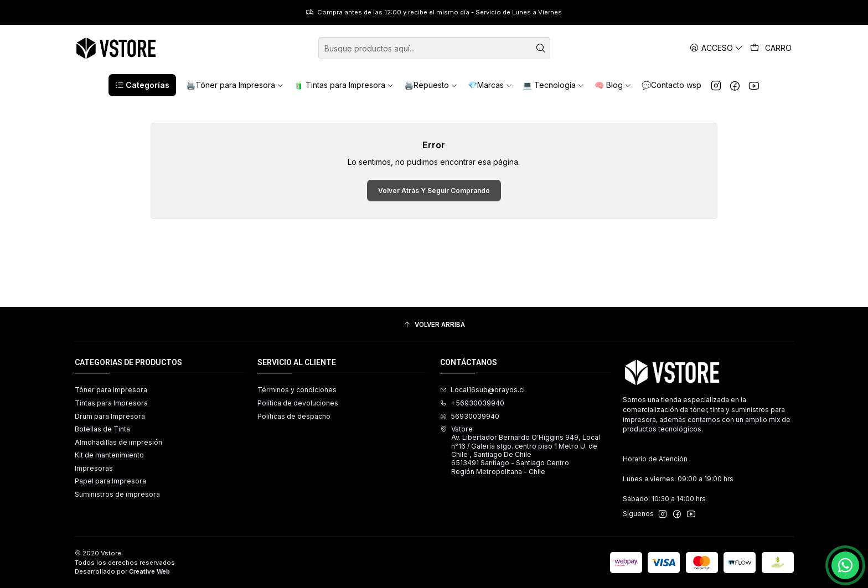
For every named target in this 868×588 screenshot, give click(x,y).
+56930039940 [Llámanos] (472, 403)
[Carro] (771, 48)
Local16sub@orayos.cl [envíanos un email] (482, 390)
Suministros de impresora (117, 494)
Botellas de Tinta (102, 429)
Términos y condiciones (297, 390)
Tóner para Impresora (111, 390)
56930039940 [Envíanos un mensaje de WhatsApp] (470, 416)
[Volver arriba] (434, 325)
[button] (142, 85)
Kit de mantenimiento (109, 455)
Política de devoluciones (298, 403)
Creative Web (149, 571)
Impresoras (94, 468)
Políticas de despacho (294, 416)
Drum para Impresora (110, 416)
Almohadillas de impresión (118, 442)
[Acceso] (717, 48)
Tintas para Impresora (111, 403)
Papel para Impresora (110, 481)
